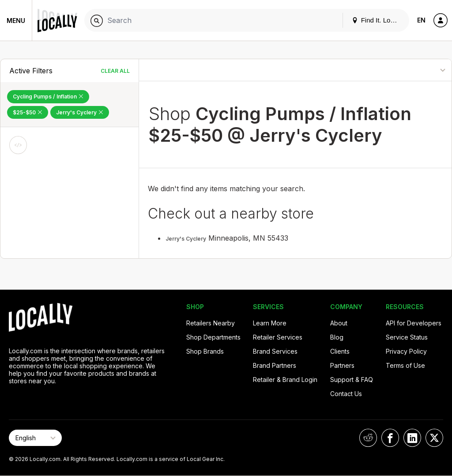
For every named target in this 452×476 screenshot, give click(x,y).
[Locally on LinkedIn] (412, 438)
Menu (16, 21)
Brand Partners (275, 365)
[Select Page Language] (35, 438)
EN (421, 20)
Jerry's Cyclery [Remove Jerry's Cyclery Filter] (80, 112)
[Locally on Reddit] (368, 438)
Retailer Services (278, 337)
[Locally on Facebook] (390, 438)
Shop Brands (205, 351)
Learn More (270, 323)
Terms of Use (405, 365)
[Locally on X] (434, 438)
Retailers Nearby (211, 323)
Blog (337, 337)
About (339, 323)
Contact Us (346, 394)
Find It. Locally (378, 20)
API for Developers (414, 323)
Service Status (407, 337)
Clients (340, 351)
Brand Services (275, 351)
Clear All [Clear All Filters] (115, 71)
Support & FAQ (352, 380)
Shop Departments (213, 337)
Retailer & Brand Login (285, 380)
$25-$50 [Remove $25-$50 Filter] (28, 112)
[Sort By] (410, 70)
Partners (342, 365)
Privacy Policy (406, 351)
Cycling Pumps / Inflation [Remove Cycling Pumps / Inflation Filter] (48, 96)
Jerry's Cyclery (186, 239)
